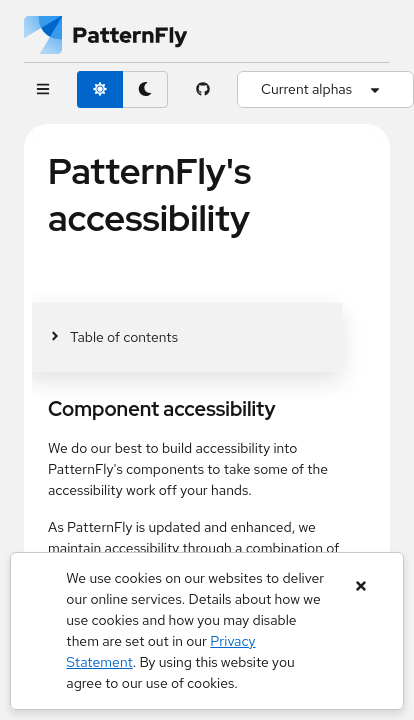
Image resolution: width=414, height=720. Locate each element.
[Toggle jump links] (113, 337)
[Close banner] (361, 586)
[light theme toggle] (100, 89)
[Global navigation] (42, 89)
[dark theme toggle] (145, 89)
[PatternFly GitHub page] (202, 89)
